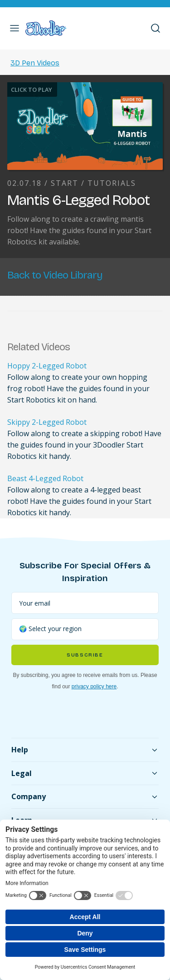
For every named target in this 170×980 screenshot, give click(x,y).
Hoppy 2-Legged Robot (47, 366)
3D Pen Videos (35, 63)
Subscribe (85, 655)
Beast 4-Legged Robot (45, 478)
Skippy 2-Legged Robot (47, 422)
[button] (15, 28)
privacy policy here (94, 686)
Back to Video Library (55, 275)
